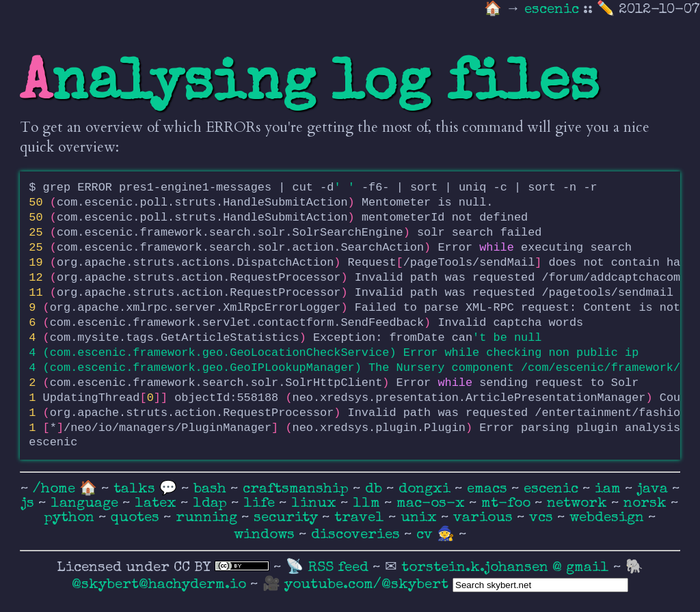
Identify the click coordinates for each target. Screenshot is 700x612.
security (288, 518)
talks (134, 489)
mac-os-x (433, 504)
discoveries (358, 535)
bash (212, 489)
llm (368, 504)
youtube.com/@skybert (366, 585)
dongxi (427, 489)
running (208, 518)
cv (427, 535)
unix (421, 518)
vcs (543, 518)
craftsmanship (298, 489)
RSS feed (340, 568)
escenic (554, 10)
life (261, 504)
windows (266, 535)
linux (316, 504)
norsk (647, 504)
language (86, 504)
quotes (137, 518)
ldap (212, 504)
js (30, 504)
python (71, 518)
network (579, 504)
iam (610, 489)
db (376, 489)
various (485, 518)
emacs (489, 489)
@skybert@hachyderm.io (159, 585)
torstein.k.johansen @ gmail (507, 568)
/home (54, 489)
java (655, 489)
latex (158, 504)
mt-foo (508, 504)
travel (361, 518)
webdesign (609, 518)
